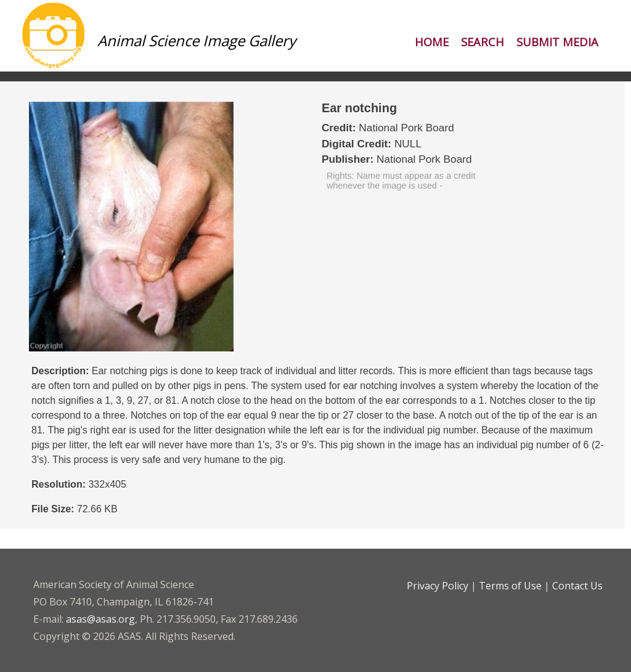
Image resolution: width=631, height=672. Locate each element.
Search (482, 42)
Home (432, 42)
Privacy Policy (438, 586)
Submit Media (557, 42)
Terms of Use (510, 586)
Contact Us (577, 586)
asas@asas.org (100, 619)
